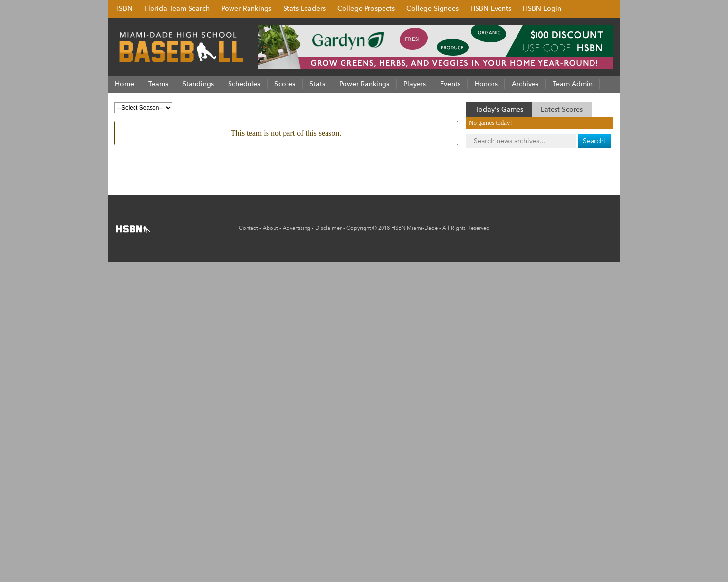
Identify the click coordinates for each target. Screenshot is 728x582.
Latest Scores (562, 109)
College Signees (432, 9)
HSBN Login (542, 9)
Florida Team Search (177, 9)
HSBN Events (491, 9)
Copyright (359, 228)
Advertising (297, 228)
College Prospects (366, 9)
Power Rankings (246, 9)
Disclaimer (328, 228)
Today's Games (499, 109)
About (270, 228)
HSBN (123, 9)
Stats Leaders (304, 9)
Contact (248, 228)
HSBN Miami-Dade (414, 228)
